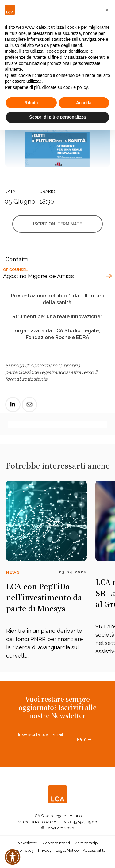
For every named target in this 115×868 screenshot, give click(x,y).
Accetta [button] (84, 103)
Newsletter (27, 843)
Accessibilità (94, 850)
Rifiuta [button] (31, 103)
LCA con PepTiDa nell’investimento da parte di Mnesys (44, 597)
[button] (107, 10)
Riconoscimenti (56, 843)
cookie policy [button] (76, 87)
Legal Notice (67, 850)
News (13, 572)
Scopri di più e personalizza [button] (57, 117)
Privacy (45, 850)
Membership (86, 843)
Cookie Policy (22, 850)
